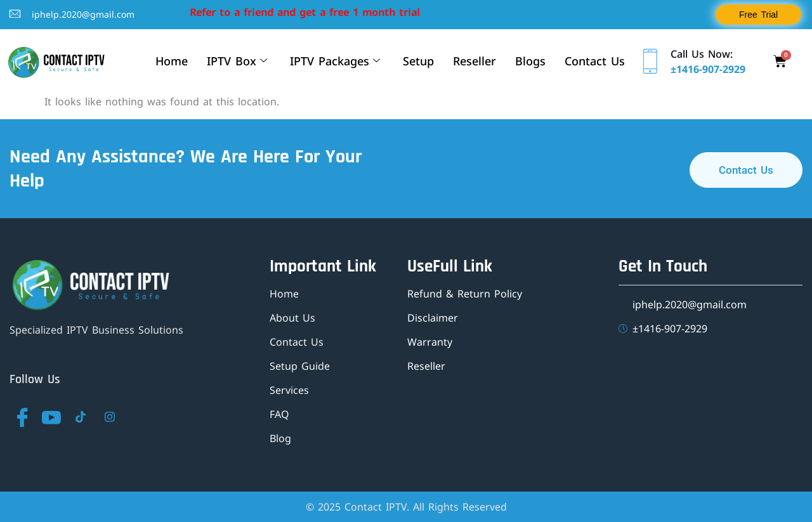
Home (172, 61)
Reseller (475, 61)
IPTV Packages (335, 61)
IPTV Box (237, 61)
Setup (418, 61)
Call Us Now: (702, 54)
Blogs (530, 61)
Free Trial (758, 15)
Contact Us (595, 61)
